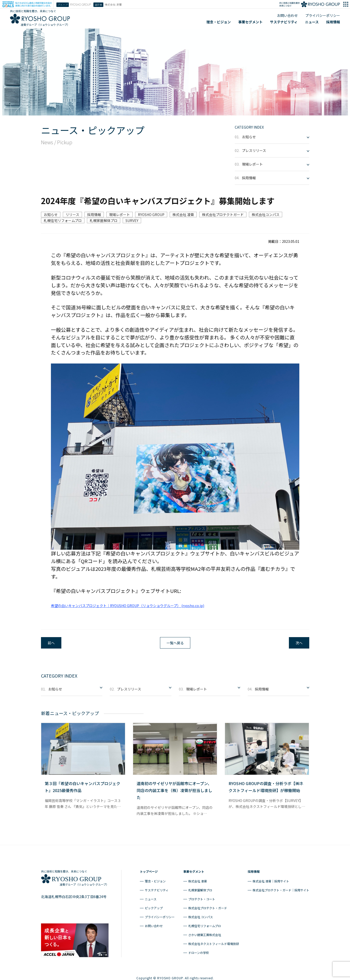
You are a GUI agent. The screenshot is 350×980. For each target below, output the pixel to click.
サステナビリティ (284, 22)
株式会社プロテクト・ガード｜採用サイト (281, 888)
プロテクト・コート (202, 897)
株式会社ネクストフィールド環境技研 (214, 942)
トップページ (149, 869)
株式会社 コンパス (201, 915)
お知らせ (245, 137)
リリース (72, 215)
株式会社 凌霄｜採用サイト (271, 879)
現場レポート (249, 164)
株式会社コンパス (266, 215)
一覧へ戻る (175, 643)
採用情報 (333, 22)
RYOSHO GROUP (151, 215)
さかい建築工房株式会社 (205, 933)
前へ (51, 643)
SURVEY (132, 220)
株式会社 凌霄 (183, 215)
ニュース (312, 22)
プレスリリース (250, 150)
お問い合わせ (287, 15)
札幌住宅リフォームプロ (63, 220)
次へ (299, 643)
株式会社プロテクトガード (223, 215)
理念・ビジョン (219, 22)
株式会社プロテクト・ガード (208, 906)
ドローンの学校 (199, 951)
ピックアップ (154, 906)
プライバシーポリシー (323, 15)
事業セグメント (250, 22)
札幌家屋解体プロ (104, 220)
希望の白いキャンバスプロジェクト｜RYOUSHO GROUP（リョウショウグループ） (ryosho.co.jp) (128, 606)
